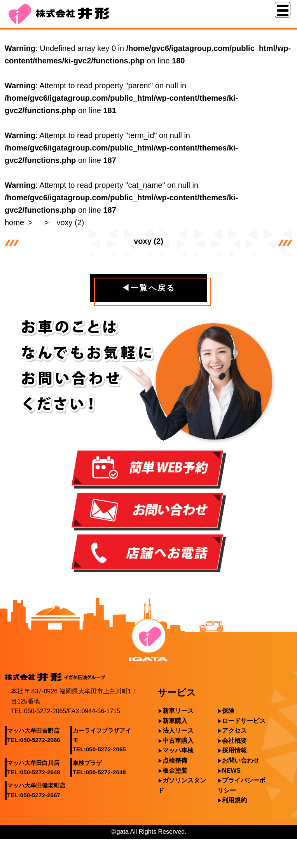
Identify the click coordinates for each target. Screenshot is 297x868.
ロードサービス (244, 721)
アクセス (234, 731)
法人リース (178, 731)
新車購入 (175, 721)
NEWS (231, 771)
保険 (228, 711)
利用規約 (234, 800)
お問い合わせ (241, 760)
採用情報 (234, 750)
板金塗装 (175, 771)
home (14, 222)
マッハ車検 (178, 750)
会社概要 (234, 741)
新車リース (178, 711)
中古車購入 (178, 741)
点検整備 (175, 760)
